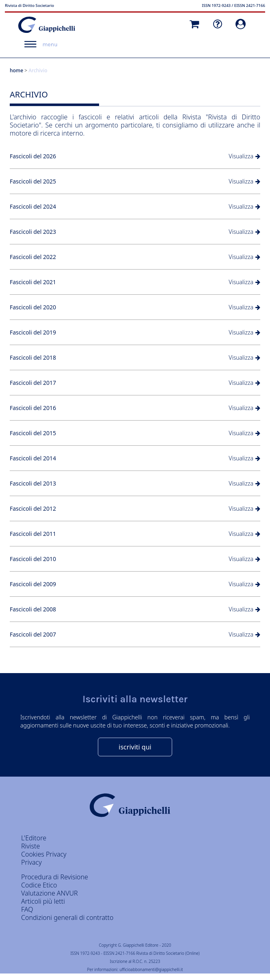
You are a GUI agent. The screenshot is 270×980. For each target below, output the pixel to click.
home (16, 70)
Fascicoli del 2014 (33, 458)
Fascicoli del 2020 (33, 307)
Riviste (30, 846)
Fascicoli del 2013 (33, 483)
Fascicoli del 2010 (33, 559)
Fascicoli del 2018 (33, 357)
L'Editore (34, 838)
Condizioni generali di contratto (67, 917)
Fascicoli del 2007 (33, 634)
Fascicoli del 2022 (33, 257)
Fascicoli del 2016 (33, 408)
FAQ (27, 909)
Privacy (31, 862)
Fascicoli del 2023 (33, 232)
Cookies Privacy (44, 854)
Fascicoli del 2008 (33, 609)
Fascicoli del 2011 (33, 534)
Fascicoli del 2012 (33, 508)
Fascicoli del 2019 (33, 332)
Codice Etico (39, 885)
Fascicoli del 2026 (33, 156)
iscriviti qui (135, 747)
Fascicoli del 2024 (33, 206)
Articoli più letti (43, 901)
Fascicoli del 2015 (33, 433)
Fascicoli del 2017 (33, 383)
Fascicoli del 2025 (33, 181)
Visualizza (241, 156)
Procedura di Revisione (55, 877)
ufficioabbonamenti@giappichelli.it (151, 969)
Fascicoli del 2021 (33, 282)
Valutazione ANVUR (50, 893)
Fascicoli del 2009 (33, 584)
